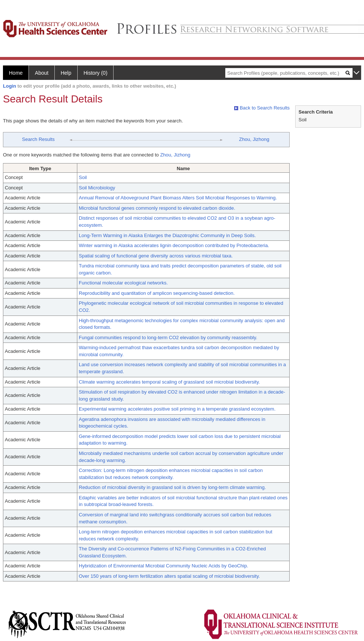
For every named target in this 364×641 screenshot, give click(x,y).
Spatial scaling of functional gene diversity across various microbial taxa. (156, 256)
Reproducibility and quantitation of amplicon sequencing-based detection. (157, 293)
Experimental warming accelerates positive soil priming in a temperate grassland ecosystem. (177, 409)
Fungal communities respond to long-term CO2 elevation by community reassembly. (168, 338)
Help (66, 73)
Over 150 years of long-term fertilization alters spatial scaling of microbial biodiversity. (169, 576)
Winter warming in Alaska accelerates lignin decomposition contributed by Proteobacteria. (174, 245)
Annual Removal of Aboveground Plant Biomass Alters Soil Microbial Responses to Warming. (178, 198)
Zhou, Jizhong (254, 139)
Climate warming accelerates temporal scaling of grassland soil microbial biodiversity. (169, 382)
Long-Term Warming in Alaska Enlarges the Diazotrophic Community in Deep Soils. (167, 235)
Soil (83, 177)
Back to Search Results (262, 108)
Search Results (38, 139)
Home (16, 73)
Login (9, 86)
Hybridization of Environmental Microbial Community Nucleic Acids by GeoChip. (164, 566)
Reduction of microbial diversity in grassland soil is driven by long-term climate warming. (172, 487)
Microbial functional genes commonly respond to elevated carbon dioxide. (157, 208)
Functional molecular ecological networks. (123, 283)
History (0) (96, 73)
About (42, 73)
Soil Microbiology (97, 188)
